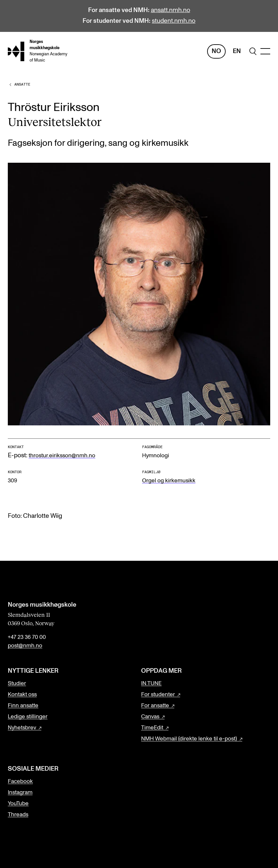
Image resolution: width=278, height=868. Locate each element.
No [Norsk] (216, 51)
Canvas (150, 717)
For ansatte (155, 706)
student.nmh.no (174, 21)
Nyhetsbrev (22, 728)
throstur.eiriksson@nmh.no (62, 456)
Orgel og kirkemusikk (169, 481)
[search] (253, 51)
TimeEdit (152, 728)
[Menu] (265, 51)
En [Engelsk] (237, 51)
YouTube (18, 804)
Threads (18, 815)
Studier (17, 683)
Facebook (20, 781)
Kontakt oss (22, 695)
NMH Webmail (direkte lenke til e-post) (189, 739)
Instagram (20, 792)
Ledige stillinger (28, 717)
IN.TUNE (151, 683)
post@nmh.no (25, 646)
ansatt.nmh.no (171, 10)
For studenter (158, 695)
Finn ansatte (23, 706)
